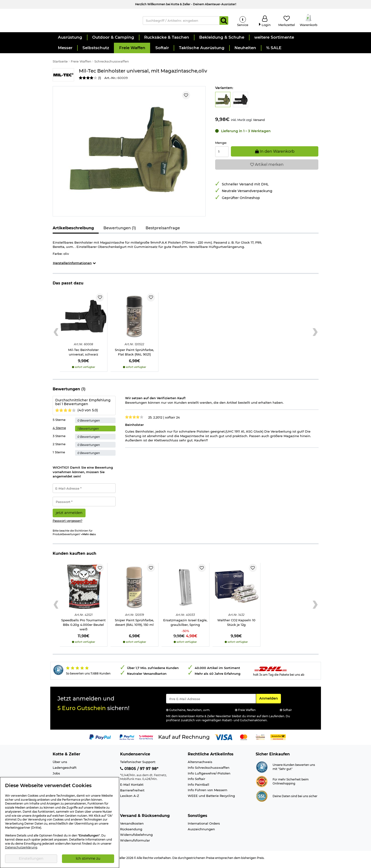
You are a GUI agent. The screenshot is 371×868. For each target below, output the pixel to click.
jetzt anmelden (69, 516)
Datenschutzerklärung (21, 847)
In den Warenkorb (275, 154)
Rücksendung (131, 832)
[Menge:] (222, 155)
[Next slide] (315, 335)
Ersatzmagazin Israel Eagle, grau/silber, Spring (185, 626)
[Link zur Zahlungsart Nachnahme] (278, 740)
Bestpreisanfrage (163, 231)
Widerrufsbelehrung (136, 838)
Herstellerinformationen (74, 266)
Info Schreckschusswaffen (209, 771)
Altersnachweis (200, 765)
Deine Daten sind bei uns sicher (295, 799)
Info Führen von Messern (208, 793)
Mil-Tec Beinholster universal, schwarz (83, 355)
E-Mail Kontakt (132, 788)
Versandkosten (132, 826)
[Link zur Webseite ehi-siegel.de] (262, 784)
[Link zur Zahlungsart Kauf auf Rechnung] (184, 740)
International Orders (204, 826)
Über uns (60, 765)
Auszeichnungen (201, 832)
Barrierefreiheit (132, 793)
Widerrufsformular (135, 843)
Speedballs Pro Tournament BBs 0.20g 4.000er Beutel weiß (83, 628)
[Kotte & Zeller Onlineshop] (93, 22)
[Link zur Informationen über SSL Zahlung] (262, 799)
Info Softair (196, 782)
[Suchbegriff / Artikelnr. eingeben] (181, 22)
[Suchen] (224, 22)
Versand (259, 123)
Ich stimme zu (88, 858)
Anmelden (270, 701)
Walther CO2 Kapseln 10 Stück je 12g (236, 626)
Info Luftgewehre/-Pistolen (209, 776)
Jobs (56, 776)
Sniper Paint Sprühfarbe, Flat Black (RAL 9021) (134, 355)
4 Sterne (59, 431)
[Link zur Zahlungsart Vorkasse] (260, 740)
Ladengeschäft (65, 771)
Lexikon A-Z (130, 799)
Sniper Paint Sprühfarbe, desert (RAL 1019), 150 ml (134, 626)
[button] (70, 41)
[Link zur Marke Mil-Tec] (63, 78)
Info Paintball (198, 788)
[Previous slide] (56, 335)
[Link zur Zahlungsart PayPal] (100, 740)
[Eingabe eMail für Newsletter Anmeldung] (211, 702)
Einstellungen (31, 858)
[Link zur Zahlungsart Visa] (224, 740)
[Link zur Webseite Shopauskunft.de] (262, 770)
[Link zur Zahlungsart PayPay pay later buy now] (127, 740)
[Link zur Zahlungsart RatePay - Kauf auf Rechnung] (146, 740)
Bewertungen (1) (120, 231)
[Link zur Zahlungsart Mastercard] (244, 740)
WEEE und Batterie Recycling (211, 799)
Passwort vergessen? (68, 524)
